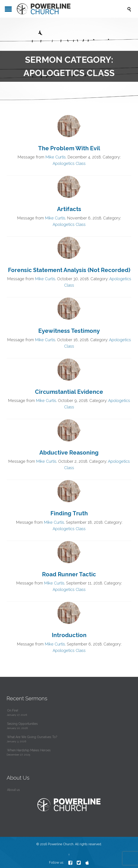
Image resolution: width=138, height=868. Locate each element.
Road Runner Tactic (69, 574)
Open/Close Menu (8, 9)
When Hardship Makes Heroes (29, 750)
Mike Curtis (56, 157)
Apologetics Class (69, 163)
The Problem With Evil (69, 148)
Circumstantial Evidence (69, 392)
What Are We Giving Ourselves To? (32, 737)
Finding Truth (69, 513)
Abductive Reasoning (69, 453)
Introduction (69, 635)
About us (13, 790)
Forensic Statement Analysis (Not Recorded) (69, 270)
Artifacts (69, 209)
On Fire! (13, 710)
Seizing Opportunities (22, 724)
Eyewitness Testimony (69, 331)
